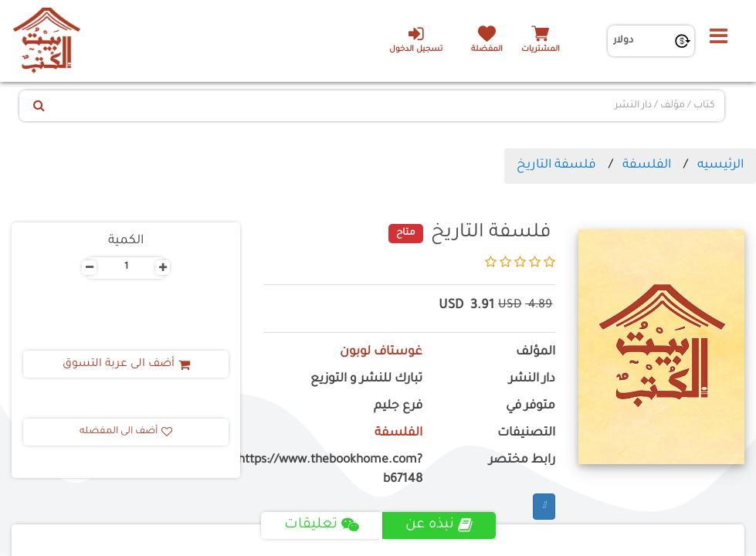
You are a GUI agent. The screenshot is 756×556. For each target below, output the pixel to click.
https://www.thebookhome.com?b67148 (342, 470)
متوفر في (531, 407)
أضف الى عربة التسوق (126, 364)
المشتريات (541, 50)
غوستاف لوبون (381, 353)
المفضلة (487, 50)
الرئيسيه (720, 165)
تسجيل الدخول (416, 39)
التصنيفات (526, 434)
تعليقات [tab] (322, 525)
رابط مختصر (522, 461)
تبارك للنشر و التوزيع (366, 380)
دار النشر (532, 380)
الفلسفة (647, 165)
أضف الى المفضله (126, 432)
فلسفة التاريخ (556, 165)
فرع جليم (398, 407)
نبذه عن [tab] (439, 525)
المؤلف (536, 353)
